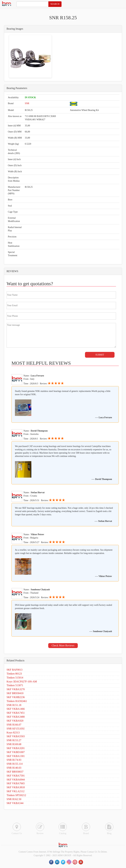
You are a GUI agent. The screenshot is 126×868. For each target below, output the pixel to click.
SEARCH (55, 4)
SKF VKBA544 (15, 803)
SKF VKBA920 (15, 721)
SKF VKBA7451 (16, 713)
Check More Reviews (63, 645)
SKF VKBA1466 (16, 709)
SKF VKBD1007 (16, 752)
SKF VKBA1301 (16, 756)
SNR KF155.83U (16, 729)
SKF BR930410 (15, 693)
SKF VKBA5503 (16, 736)
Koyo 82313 (13, 733)
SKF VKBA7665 (16, 783)
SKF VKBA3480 (16, 717)
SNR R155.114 (15, 764)
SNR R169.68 (14, 744)
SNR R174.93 (14, 760)
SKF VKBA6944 (16, 780)
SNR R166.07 (14, 725)
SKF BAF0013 (14, 670)
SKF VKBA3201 (16, 748)
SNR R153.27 (14, 740)
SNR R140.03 (14, 768)
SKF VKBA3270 (16, 689)
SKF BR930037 (15, 772)
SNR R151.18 (14, 705)
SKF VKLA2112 (16, 791)
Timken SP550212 (16, 795)
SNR (27, 103)
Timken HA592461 (17, 701)
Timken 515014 (15, 678)
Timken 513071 (15, 685)
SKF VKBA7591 (16, 776)
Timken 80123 (14, 674)
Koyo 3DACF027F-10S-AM (22, 682)
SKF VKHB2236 (16, 697)
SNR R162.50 (14, 799)
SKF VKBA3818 (16, 787)
